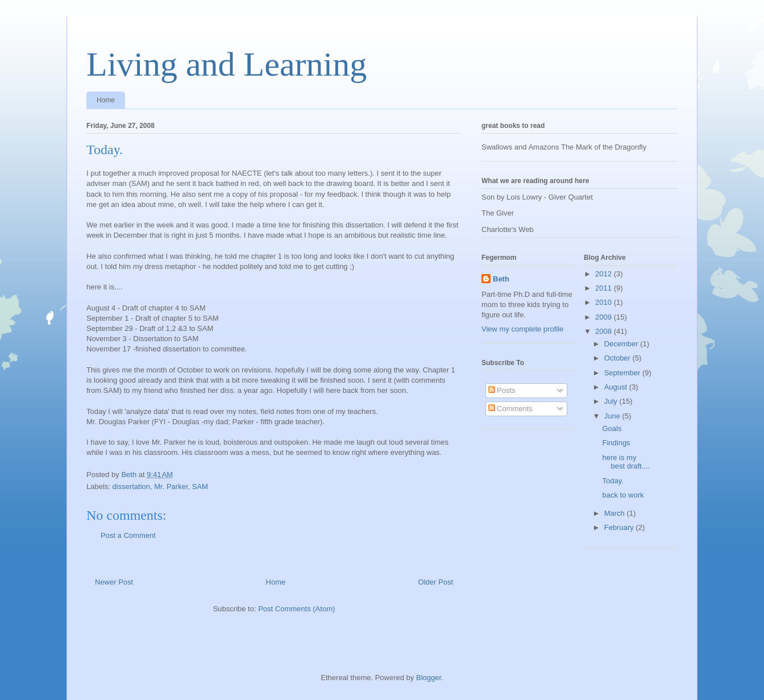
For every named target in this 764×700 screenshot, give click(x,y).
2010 (605, 302)
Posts (502, 390)
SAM (200, 486)
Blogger (429, 678)
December (622, 344)
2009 (605, 317)
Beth (501, 279)
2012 (605, 274)
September (623, 373)
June (613, 416)
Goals (612, 428)
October (618, 358)
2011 (605, 288)
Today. (613, 481)
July (612, 401)
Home (106, 100)
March (616, 513)
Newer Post (114, 582)
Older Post (436, 582)
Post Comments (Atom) (296, 609)
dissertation (131, 486)
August (617, 387)
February (620, 527)
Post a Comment (128, 535)
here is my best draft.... (626, 462)
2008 (605, 331)
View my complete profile (522, 329)
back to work (623, 495)
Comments (510, 409)
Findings (616, 443)
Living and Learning (227, 64)
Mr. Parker (171, 486)
